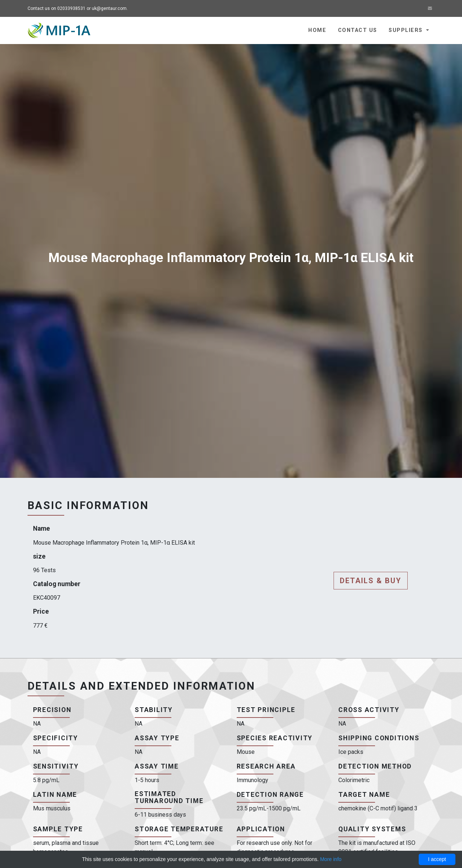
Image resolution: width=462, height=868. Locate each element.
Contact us (357, 30)
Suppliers (406, 30)
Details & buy (371, 581)
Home (317, 30)
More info (331, 859)
